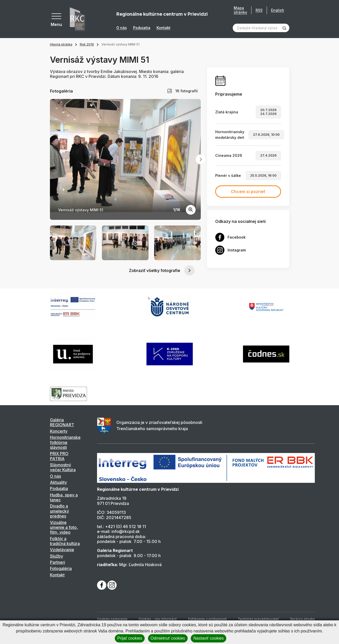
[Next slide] (201, 159)
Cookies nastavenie (112, 619)
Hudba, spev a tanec (64, 497)
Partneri (58, 562)
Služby (57, 556)
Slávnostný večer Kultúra (63, 467)
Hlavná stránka (61, 44)
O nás (122, 28)
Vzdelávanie (62, 550)
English (278, 10)
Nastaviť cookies (208, 638)
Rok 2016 (87, 44)
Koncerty (59, 431)
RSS (259, 10)
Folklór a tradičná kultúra (65, 541)
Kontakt (163, 28)
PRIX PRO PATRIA (59, 456)
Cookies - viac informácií (158, 619)
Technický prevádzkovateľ (258, 619)
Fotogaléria (61, 568)
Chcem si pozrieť (248, 192)
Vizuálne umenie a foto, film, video (64, 527)
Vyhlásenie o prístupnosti (207, 619)
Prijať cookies (130, 638)
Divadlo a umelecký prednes (59, 511)
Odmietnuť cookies (168, 638)
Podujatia (142, 28)
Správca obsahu (302, 619)
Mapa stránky (240, 10)
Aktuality (58, 482)
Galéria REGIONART (62, 422)
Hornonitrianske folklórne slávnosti (65, 442)
